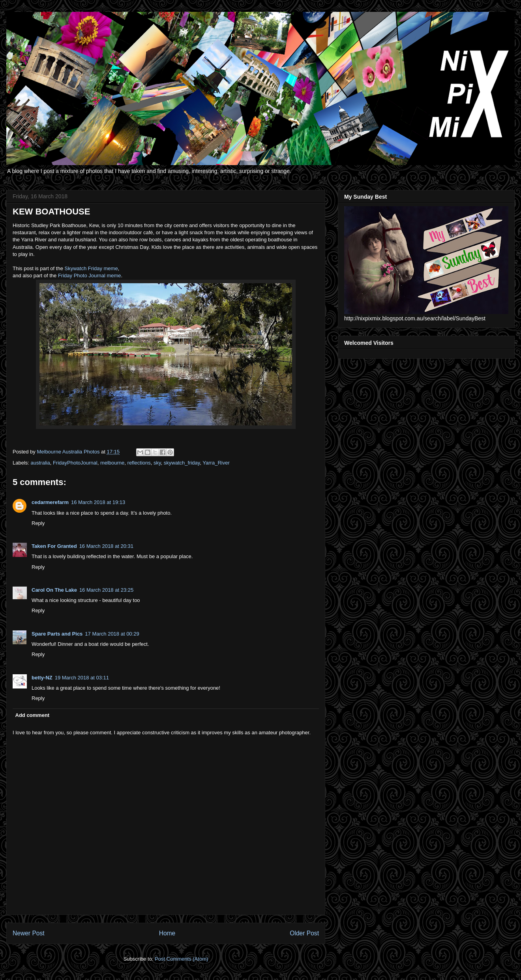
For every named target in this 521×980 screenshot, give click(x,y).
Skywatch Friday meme (91, 268)
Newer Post (29, 933)
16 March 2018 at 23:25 (106, 590)
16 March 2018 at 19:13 (98, 502)
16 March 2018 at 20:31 (106, 546)
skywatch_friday (182, 463)
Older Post (304, 933)
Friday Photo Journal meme (90, 276)
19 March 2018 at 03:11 (82, 678)
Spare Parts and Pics (57, 634)
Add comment (33, 715)
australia (40, 463)
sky (157, 463)
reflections (139, 463)
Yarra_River (216, 463)
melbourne (112, 463)
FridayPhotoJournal (75, 463)
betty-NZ (42, 678)
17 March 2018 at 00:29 (112, 634)
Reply (38, 523)
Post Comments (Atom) (181, 959)
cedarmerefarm (50, 502)
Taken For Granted (54, 546)
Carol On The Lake (54, 590)
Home (167, 933)
